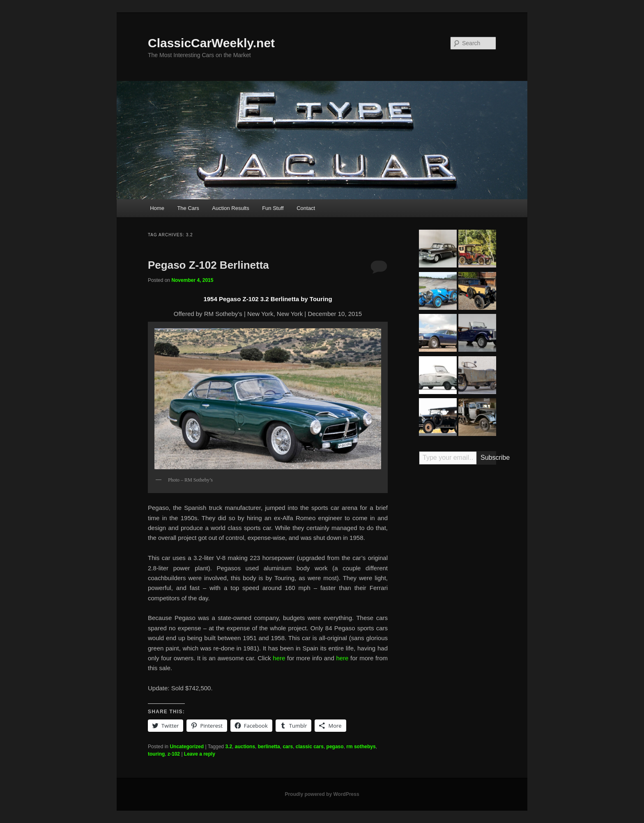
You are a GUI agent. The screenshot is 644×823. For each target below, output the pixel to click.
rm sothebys (361, 747)
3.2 (229, 747)
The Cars (188, 208)
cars (288, 747)
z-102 (174, 754)
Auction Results (230, 208)
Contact (306, 208)
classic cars (310, 747)
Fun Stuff (273, 208)
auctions (245, 747)
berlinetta (269, 747)
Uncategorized (187, 747)
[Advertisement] (458, 599)
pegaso (335, 747)
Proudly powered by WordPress (322, 794)
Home (157, 208)
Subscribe (488, 458)
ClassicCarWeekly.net (211, 43)
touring (156, 754)
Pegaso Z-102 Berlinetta (208, 265)
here (279, 658)
